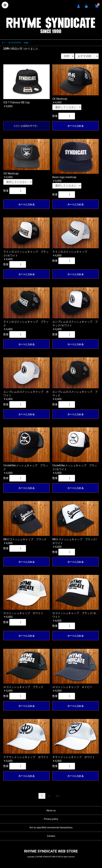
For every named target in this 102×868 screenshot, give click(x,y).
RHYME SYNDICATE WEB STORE (51, 23)
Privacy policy (51, 819)
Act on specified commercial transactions (51, 827)
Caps (26, 43)
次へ (58, 796)
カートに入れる (75, 126)
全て (4, 43)
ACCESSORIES (15, 43)
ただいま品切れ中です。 (26, 126)
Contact (51, 836)
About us (51, 810)
